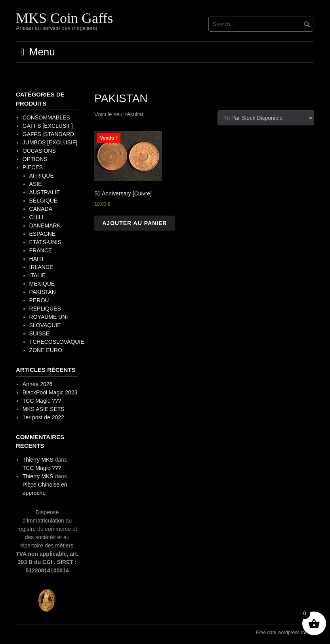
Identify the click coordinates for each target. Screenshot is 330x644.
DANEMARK (45, 225)
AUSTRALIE (45, 192)
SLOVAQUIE (45, 325)
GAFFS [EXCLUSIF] (48, 126)
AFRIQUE (42, 176)
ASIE (36, 184)
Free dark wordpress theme (285, 633)
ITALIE (38, 275)
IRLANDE (41, 267)
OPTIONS (35, 159)
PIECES (33, 167)
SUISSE (39, 333)
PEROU (39, 300)
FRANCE (41, 250)
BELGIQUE (44, 201)
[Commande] (266, 118)
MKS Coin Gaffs (64, 18)
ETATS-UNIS (45, 242)
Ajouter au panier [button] (134, 223)
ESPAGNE (43, 234)
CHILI (36, 217)
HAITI (36, 259)
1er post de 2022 (43, 417)
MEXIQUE (42, 284)
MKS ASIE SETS (44, 409)
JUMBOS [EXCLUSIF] (50, 142)
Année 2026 (38, 384)
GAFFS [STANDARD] (49, 134)
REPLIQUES (45, 309)
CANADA (41, 209)
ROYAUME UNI (49, 317)
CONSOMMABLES (46, 117)
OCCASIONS (39, 151)
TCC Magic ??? (42, 401)
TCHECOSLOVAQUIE (57, 342)
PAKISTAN (43, 292)
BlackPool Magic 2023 (50, 392)
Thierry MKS (38, 460)
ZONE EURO (46, 350)
